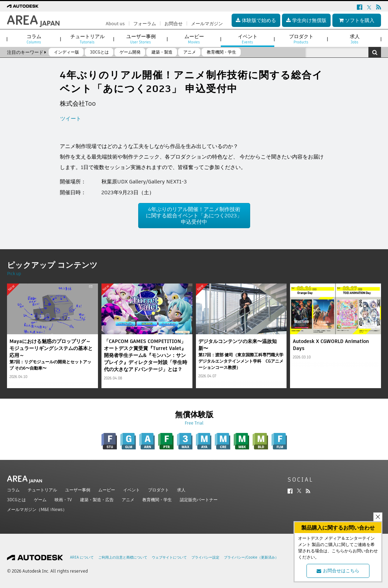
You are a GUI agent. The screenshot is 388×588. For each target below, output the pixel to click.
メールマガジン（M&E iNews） (37, 509)
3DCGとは (16, 500)
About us (115, 24)
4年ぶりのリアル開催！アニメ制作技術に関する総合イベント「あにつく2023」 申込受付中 (194, 215)
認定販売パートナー (199, 500)
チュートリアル (42, 490)
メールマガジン (207, 24)
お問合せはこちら (338, 571)
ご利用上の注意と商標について (123, 557)
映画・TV (63, 500)
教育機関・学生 (157, 500)
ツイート (71, 118)
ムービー (107, 490)
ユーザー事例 (78, 490)
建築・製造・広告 (97, 500)
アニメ (128, 500)
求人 (181, 490)
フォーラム (145, 24)
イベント (132, 490)
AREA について (82, 557)
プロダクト (158, 490)
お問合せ (174, 24)
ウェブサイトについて (169, 557)
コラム (13, 490)
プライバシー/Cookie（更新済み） (251, 557)
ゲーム (40, 500)
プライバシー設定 (205, 557)
